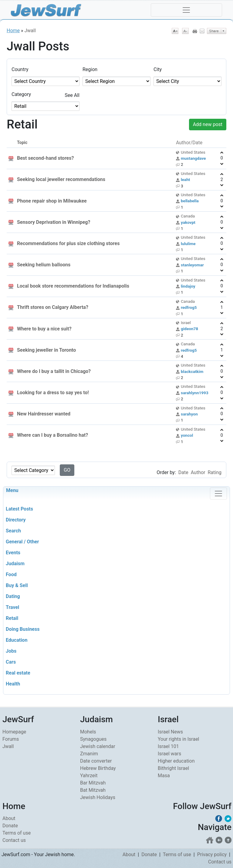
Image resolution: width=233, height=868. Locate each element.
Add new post (208, 124)
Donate (10, 826)
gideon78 (189, 329)
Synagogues (93, 739)
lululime (188, 244)
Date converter (96, 761)
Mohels (88, 732)
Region (90, 69)
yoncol (187, 435)
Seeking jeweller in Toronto (46, 350)
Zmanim (89, 754)
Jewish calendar (98, 746)
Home (13, 31)
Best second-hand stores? (45, 158)
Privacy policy (212, 854)
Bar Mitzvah (93, 783)
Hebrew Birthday (98, 768)
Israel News (170, 732)
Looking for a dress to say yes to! (53, 393)
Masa (164, 776)
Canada (188, 216)
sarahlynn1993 (195, 393)
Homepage (14, 732)
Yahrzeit (89, 776)
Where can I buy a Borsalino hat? (52, 435)
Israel (186, 323)
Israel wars (169, 754)
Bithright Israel (173, 768)
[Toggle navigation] (186, 10)
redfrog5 (189, 307)
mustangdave (193, 158)
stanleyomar (192, 265)
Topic (22, 142)
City (158, 69)
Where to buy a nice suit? (44, 329)
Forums (11, 739)
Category (21, 94)
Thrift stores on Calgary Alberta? (53, 307)
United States (193, 152)
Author (198, 472)
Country (20, 69)
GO (67, 470)
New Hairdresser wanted (44, 414)
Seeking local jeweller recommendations (61, 179)
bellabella (190, 201)
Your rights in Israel (179, 739)
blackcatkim (192, 371)
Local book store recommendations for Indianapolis (73, 286)
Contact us (14, 840)
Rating (214, 472)
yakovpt (188, 222)
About (9, 818)
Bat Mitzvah (93, 790)
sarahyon (189, 414)
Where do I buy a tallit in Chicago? (54, 371)
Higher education (176, 761)
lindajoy (188, 286)
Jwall (8, 746)
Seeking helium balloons (44, 265)
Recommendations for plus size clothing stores (68, 243)
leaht (185, 179)
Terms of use (17, 833)
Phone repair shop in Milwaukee (52, 201)
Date (183, 472)
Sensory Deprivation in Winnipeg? (54, 222)
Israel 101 (168, 746)
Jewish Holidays (98, 797)
